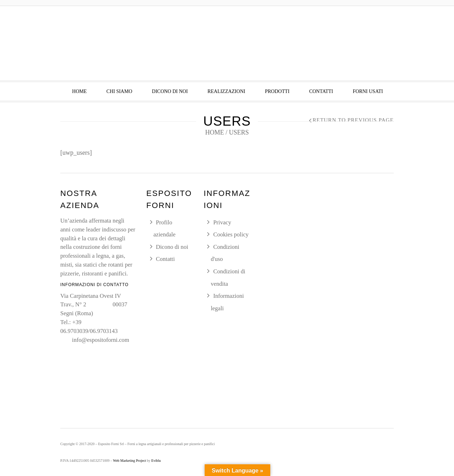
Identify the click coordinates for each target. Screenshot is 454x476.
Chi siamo (119, 91)
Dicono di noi (170, 91)
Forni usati (368, 91)
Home (79, 91)
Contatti (321, 91)
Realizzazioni (226, 91)
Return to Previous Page (353, 120)
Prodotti (277, 91)
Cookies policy (231, 234)
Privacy (222, 222)
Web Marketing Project (130, 461)
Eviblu (156, 461)
